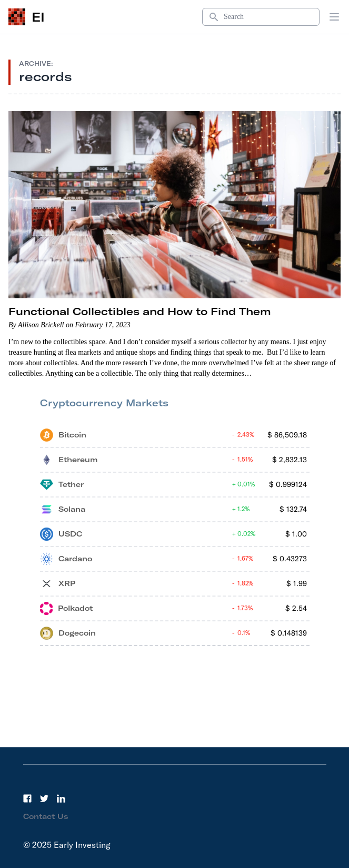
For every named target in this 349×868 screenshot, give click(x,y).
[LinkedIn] (61, 798)
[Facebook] (27, 798)
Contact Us (46, 816)
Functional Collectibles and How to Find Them (140, 311)
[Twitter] (44, 798)
